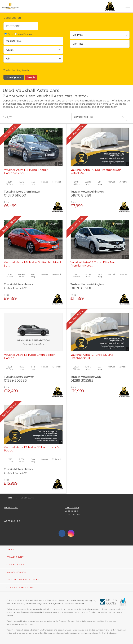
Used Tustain (73, 514)
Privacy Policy (15, 557)
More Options (14, 77)
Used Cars (72, 508)
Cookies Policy (15, 565)
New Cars (11, 508)
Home (9, 498)
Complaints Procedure (20, 587)
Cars (8, 34)
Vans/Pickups (23, 34)
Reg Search (23, 70)
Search (31, 77)
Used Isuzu (71, 511)
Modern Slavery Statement (23, 580)
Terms (10, 549)
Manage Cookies (16, 572)
